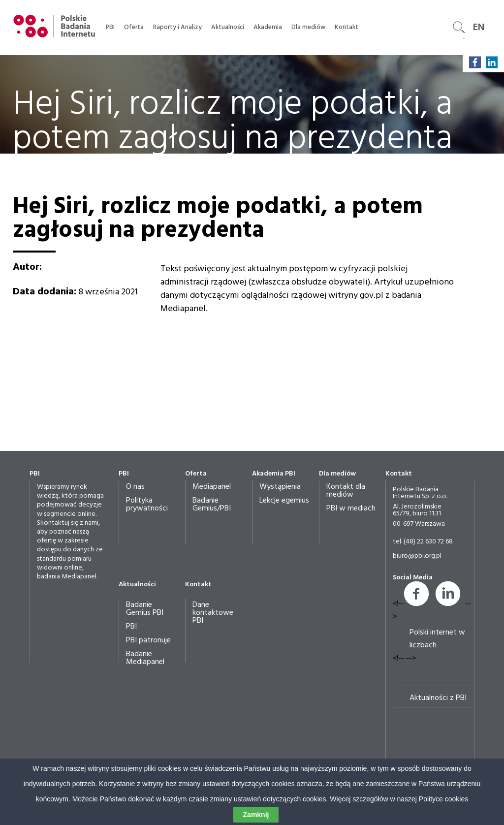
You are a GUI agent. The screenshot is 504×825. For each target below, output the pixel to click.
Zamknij (256, 816)
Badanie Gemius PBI (145, 609)
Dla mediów (308, 27)
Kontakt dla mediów (346, 491)
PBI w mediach (351, 508)
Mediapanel (212, 487)
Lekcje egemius (284, 501)
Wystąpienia (280, 487)
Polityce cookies (443, 800)
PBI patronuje (148, 640)
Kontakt (346, 27)
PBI (110, 27)
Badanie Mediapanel (145, 658)
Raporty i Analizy (177, 27)
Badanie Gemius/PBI (212, 505)
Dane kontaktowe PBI (213, 613)
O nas (135, 487)
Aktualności (228, 27)
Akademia (268, 27)
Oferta (134, 27)
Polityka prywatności (147, 505)
